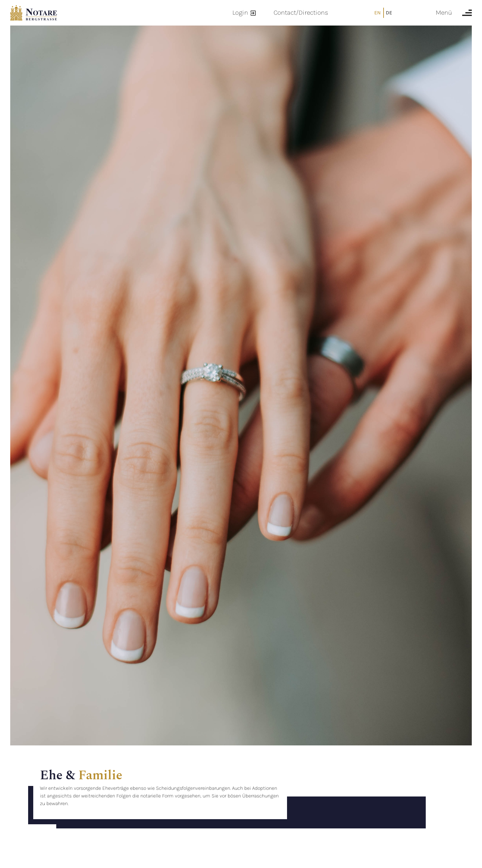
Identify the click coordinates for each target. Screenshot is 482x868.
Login (240, 12)
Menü (444, 12)
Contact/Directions (301, 12)
